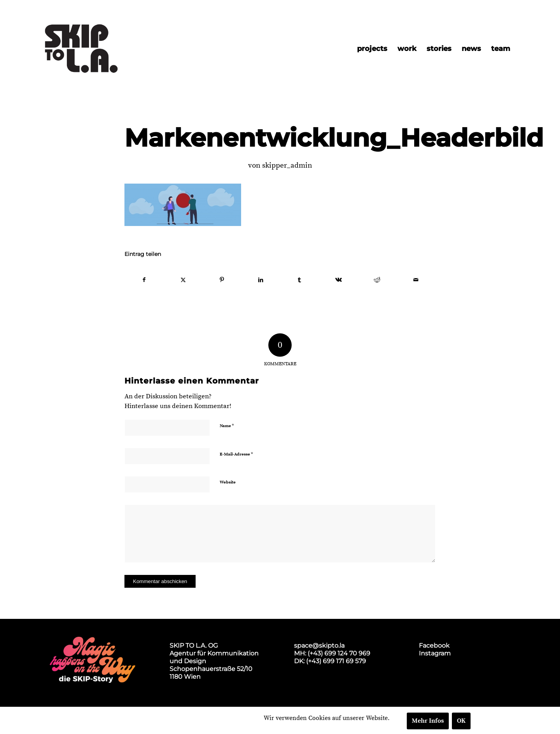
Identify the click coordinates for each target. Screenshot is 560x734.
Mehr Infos (428, 721)
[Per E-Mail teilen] (416, 280)
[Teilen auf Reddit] (377, 280)
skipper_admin (287, 166)
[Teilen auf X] (183, 280)
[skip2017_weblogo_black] (81, 49)
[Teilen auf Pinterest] (222, 280)
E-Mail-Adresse (236, 454)
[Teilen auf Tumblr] (300, 280)
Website (228, 482)
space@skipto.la (319, 646)
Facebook (434, 646)
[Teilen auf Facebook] (144, 280)
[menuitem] (372, 49)
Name (227, 426)
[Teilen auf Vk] (339, 280)
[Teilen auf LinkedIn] (261, 280)
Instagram (435, 653)
